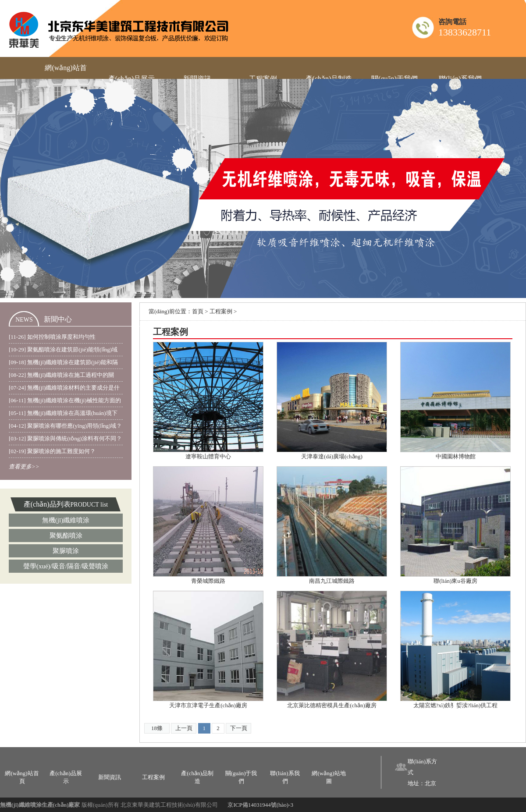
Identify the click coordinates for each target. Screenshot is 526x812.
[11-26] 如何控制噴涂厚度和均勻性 (52, 337)
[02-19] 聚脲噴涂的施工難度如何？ (52, 451)
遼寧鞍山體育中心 (208, 456)
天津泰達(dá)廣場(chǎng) (332, 456)
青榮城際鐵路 (208, 581)
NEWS (24, 320)
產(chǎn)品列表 (47, 504)
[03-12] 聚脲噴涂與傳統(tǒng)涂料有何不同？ (65, 438)
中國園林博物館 (456, 456)
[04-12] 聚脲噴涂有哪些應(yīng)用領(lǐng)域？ (65, 426)
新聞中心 (58, 319)
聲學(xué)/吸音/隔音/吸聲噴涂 (66, 566)
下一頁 (239, 728)
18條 (157, 728)
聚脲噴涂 (66, 551)
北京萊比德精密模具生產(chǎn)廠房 (332, 705)
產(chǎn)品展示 (66, 777)
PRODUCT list (89, 505)
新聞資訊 (110, 777)
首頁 (198, 311)
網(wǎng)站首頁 (22, 777)
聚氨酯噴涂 (66, 535)
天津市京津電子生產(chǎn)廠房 (208, 705)
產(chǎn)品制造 (197, 777)
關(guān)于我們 (241, 777)
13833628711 (465, 32)
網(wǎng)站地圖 (329, 777)
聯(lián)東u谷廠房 (455, 581)
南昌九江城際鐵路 (332, 581)
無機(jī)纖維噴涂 (66, 520)
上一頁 (184, 728)
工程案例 (221, 311)
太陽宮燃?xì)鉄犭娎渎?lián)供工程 (456, 705)
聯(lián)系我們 (285, 777)
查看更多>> (24, 466)
